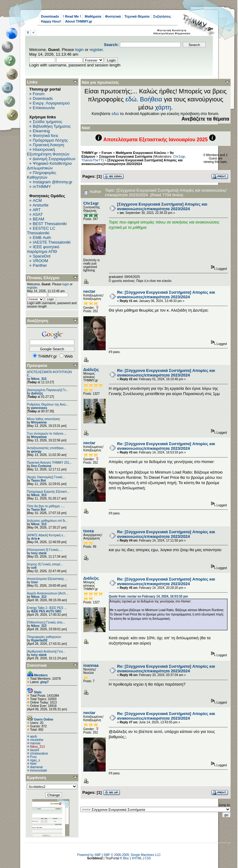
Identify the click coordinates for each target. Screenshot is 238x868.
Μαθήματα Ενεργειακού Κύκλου (141, 153)
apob (33, 736)
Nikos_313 (39, 379)
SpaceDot (42, 256)
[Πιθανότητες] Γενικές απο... (46, 622)
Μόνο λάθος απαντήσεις (44, 419)
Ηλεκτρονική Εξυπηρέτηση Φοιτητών (48, 152)
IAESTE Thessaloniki (52, 242)
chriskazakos (39, 753)
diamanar (37, 767)
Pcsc (33, 757)
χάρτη (163, 107)
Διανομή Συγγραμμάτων (54, 159)
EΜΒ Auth (42, 238)
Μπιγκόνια (39, 422)
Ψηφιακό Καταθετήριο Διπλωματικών (49, 166)
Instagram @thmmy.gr (53, 182)
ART (37, 210)
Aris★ (35, 539)
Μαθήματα (93, 16)
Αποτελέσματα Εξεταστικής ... (47, 579)
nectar (89, 291)
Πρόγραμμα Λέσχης (51, 140)
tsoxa (89, 531)
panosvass (39, 408)
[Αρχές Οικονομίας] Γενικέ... (46, 477)
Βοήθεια (151, 99)
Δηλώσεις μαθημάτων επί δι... (47, 521)
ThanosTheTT (92, 160)
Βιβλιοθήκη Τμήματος (52, 126)
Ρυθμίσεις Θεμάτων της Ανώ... (48, 404)
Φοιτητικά (113, 16)
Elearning (41, 131)
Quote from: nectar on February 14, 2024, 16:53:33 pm (148, 596)
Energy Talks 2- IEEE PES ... (47, 608)
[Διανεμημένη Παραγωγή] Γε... (48, 390)
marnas (35, 743)
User (34, 582)
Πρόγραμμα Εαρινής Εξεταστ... (48, 492)
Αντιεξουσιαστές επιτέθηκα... (46, 448)
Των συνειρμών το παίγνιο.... (47, 434)
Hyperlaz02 (39, 640)
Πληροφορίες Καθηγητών (42, 175)
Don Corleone (41, 466)
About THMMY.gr (79, 21)
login (79, 50)
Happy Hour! (51, 21)
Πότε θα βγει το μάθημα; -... (46, 506)
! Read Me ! (72, 16)
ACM (37, 200)
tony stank (39, 553)
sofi (34, 568)
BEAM (39, 219)
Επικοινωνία (44, 108)
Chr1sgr (179, 156)
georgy (36, 451)
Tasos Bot (38, 481)
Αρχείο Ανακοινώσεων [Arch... (48, 593)
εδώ (131, 99)
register (96, 50)
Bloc (126, 858)
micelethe (37, 740)
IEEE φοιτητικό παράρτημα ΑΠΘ (43, 249)
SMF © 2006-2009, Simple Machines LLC (132, 855)
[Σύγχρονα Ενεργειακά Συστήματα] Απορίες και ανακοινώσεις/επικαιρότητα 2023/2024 (132, 162)
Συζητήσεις (162, 16)
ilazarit (35, 750)
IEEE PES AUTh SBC (46, 611)
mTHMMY (42, 187)
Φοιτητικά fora (45, 136)
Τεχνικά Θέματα (137, 16)
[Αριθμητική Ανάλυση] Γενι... (46, 651)
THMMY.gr (90, 153)
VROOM (40, 261)
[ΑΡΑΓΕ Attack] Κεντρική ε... (46, 535)
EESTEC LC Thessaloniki (41, 231)
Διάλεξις (37, 393)
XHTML (137, 858)
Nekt (33, 764)
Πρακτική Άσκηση (48, 145)
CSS (148, 858)
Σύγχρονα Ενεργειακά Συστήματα (126, 156)
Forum (39, 94)
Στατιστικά (37, 665)
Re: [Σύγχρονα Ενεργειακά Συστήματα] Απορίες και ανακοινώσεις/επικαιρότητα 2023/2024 (166, 295)
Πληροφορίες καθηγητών (44, 637)
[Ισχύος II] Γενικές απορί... (45, 564)
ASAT (38, 214)
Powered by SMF (89, 855)
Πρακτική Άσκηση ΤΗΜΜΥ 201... (49, 463)
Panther (40, 265)
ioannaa (91, 665)
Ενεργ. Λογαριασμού (51, 103)
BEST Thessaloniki (50, 224)
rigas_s (35, 760)
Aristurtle (40, 205)
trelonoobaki (38, 770)
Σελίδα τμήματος (48, 122)
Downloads (50, 16)
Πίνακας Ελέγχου (43, 278)
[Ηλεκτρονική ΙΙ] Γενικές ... (45, 550)
